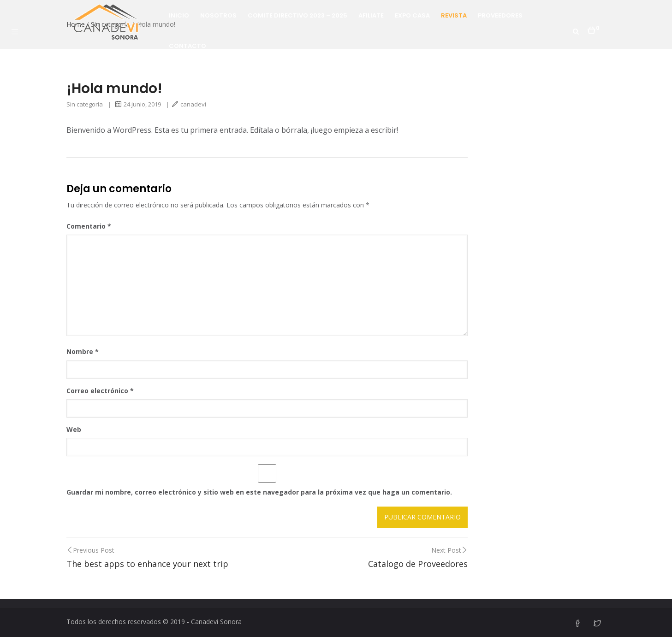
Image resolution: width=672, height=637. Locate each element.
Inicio (179, 15)
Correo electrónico (100, 391)
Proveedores (500, 15)
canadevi (189, 104)
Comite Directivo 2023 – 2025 (297, 15)
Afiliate (371, 15)
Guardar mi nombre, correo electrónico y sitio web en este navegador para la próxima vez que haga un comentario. (259, 492)
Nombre (83, 351)
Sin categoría (85, 104)
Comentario (89, 226)
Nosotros (218, 15)
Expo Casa (412, 15)
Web (74, 429)
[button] (593, 28)
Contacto (187, 46)
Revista (454, 15)
